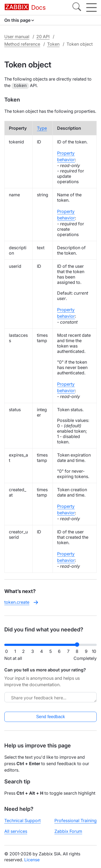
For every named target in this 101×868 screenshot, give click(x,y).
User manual (17, 37)
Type (42, 128)
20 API (43, 37)
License (32, 859)
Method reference (22, 44)
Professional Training (76, 820)
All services (16, 831)
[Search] (77, 8)
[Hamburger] (91, 8)
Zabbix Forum (68, 831)
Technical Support (22, 820)
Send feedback (50, 716)
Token (53, 44)
